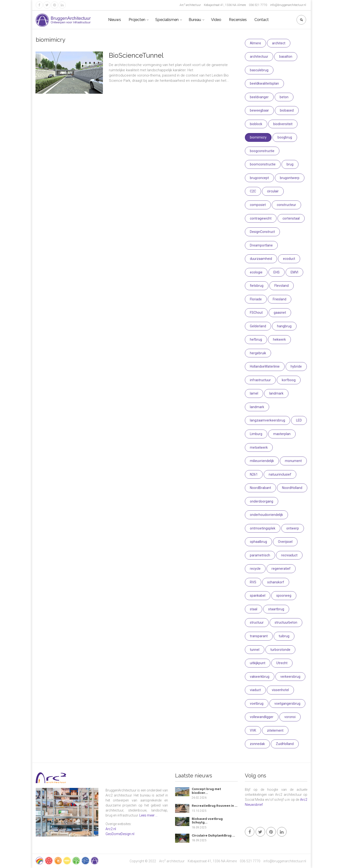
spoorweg (284, 596)
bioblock (256, 124)
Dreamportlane (261, 245)
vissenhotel (280, 690)
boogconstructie (262, 151)
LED (299, 420)
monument (293, 461)
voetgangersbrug (287, 704)
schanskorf (276, 582)
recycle (255, 569)
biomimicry (258, 137)
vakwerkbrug (260, 677)
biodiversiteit (283, 124)
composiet (258, 205)
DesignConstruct (262, 232)
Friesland (280, 299)
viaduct (255, 690)
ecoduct (289, 259)
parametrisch (260, 555)
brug (290, 164)
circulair (273, 191)
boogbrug (285, 137)
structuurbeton (286, 622)
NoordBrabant (260, 488)
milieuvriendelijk (262, 461)
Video (216, 20)
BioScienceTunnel (136, 55)
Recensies (238, 20)
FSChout (256, 313)
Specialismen (167, 20)
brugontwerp (290, 178)
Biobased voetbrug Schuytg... (207, 821)
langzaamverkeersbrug (267, 420)
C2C (253, 191)
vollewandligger (262, 717)
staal (254, 609)
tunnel (255, 650)
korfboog (289, 380)
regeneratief (281, 569)
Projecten (137, 20)
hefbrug (256, 339)
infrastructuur (260, 380)
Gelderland (258, 326)
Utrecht (282, 663)
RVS (253, 582)
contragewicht (261, 218)
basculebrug (259, 70)
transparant (259, 636)
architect (279, 43)
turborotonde (280, 650)
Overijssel (285, 542)
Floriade (256, 299)
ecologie (256, 272)
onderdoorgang (262, 501)
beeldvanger (259, 97)
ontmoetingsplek (263, 528)
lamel (254, 393)
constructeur (286, 205)
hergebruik (258, 353)
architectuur (259, 56)
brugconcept (259, 178)
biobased (287, 110)
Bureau (195, 20)
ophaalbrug (258, 542)
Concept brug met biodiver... (206, 791)
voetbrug (257, 704)
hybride (296, 366)
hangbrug (284, 326)
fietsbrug (257, 286)
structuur (257, 622)
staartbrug (276, 609)
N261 (254, 474)
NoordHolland (292, 488)
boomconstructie (263, 164)
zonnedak (257, 744)
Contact (262, 20)
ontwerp (293, 528)
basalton (286, 56)
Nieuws (115, 20)
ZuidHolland (285, 744)
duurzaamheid (261, 259)
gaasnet (280, 313)
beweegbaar (259, 110)
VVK (253, 730)
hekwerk (279, 339)
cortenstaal (291, 218)
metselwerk (259, 447)
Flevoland (282, 286)
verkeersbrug (290, 677)
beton (284, 97)
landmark (276, 393)
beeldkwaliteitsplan (264, 83)
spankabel (258, 596)
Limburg (256, 434)
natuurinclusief (280, 474)
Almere (255, 43)
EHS (277, 272)
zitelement (275, 730)
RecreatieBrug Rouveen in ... (215, 806)
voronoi (290, 717)
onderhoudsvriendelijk (266, 515)
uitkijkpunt (258, 663)
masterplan (282, 434)
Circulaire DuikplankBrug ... (213, 835)
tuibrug (284, 636)
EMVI (294, 272)
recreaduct (289, 555)
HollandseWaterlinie (265, 366)
